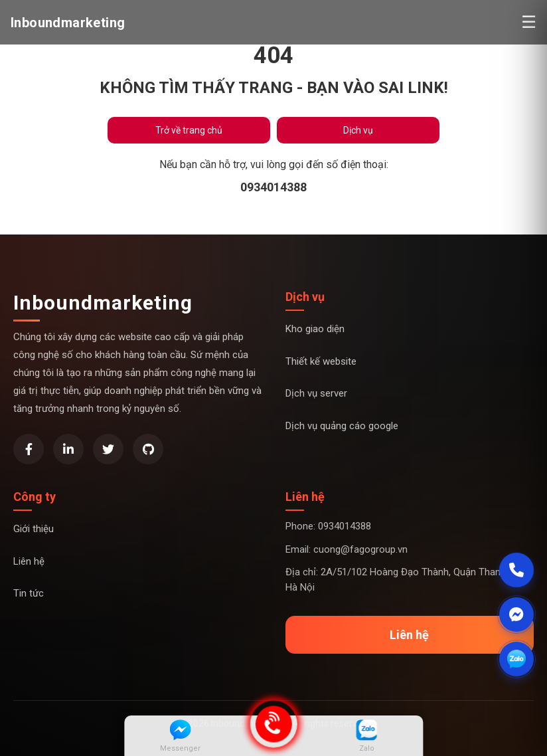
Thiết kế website (321, 361)
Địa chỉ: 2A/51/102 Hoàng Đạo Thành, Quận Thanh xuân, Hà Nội (408, 580)
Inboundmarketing (103, 303)
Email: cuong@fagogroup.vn (347, 549)
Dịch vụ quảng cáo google (342, 426)
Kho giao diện (315, 329)
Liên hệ (29, 561)
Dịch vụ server (316, 393)
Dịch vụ (358, 130)
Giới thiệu (34, 529)
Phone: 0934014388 (328, 526)
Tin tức (29, 593)
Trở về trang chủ (189, 130)
